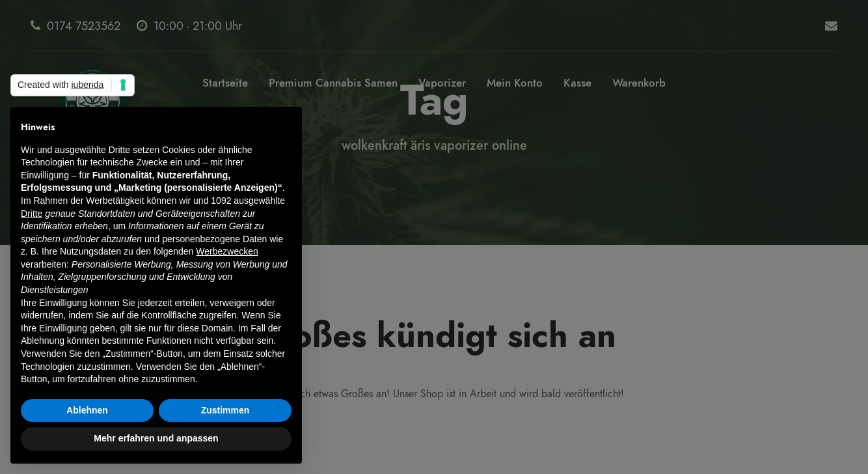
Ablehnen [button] (87, 410)
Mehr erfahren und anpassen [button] (156, 438)
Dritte (32, 214)
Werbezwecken (227, 251)
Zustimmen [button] (225, 410)
